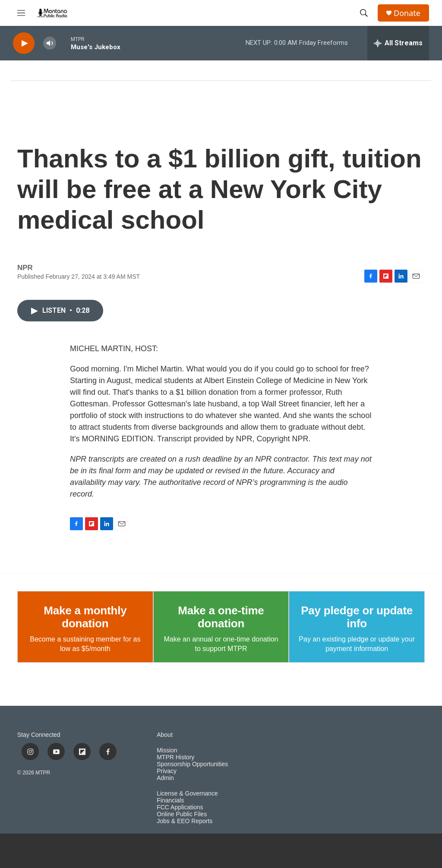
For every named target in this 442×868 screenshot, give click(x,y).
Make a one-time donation (221, 617)
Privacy (167, 771)
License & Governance (187, 794)
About (165, 735)
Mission (167, 750)
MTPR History (175, 757)
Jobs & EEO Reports (185, 821)
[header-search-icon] (364, 13)
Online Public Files (182, 814)
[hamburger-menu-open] (21, 13)
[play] (24, 43)
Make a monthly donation (85, 617)
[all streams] (398, 43)
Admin (165, 778)
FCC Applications (180, 807)
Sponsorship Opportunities (192, 764)
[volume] (50, 43)
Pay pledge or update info (357, 617)
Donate (407, 13)
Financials (170, 800)
